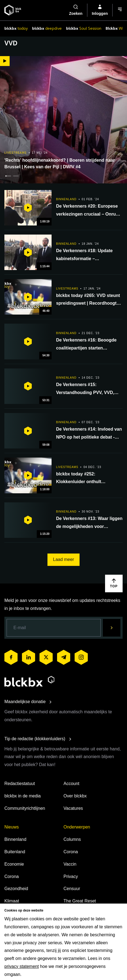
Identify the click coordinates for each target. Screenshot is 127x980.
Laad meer (63, 559)
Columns (72, 839)
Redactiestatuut (20, 784)
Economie (14, 864)
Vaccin (70, 864)
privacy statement (22, 966)
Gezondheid (16, 889)
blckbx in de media (23, 796)
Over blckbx (75, 796)
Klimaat (12, 901)
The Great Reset (80, 901)
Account (72, 784)
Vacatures (73, 808)
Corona (12, 876)
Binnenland (15, 839)
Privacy (71, 876)
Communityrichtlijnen (25, 808)
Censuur (72, 889)
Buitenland (15, 852)
